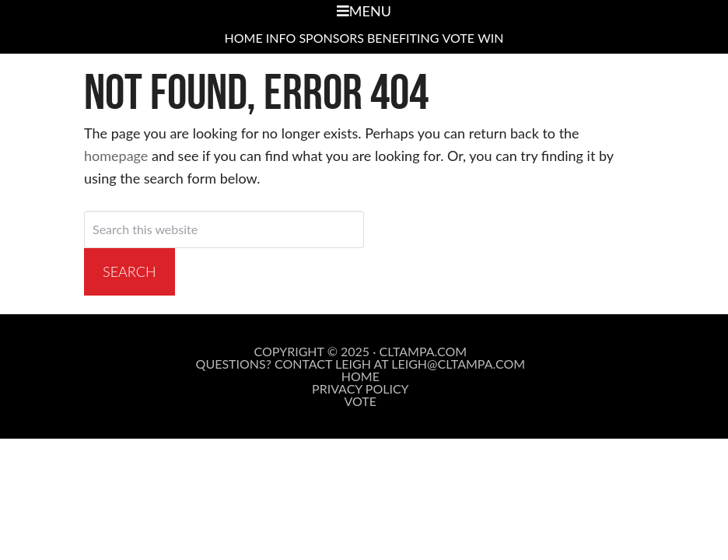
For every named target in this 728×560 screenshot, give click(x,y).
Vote (361, 401)
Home (360, 376)
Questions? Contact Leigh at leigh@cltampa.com (360, 364)
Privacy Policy (360, 388)
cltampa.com (423, 351)
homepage (116, 156)
